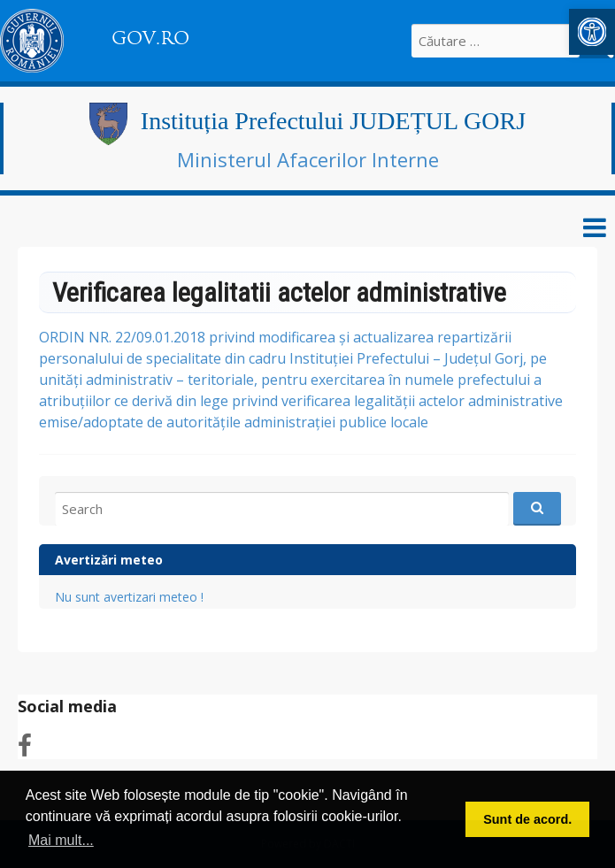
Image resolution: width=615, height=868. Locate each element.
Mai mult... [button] (61, 840)
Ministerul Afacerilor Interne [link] (308, 159)
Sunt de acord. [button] (527, 819)
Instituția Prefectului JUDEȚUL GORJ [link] (333, 121)
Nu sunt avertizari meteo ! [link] (129, 597)
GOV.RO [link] (150, 38)
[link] (592, 32)
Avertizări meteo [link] (109, 560)
